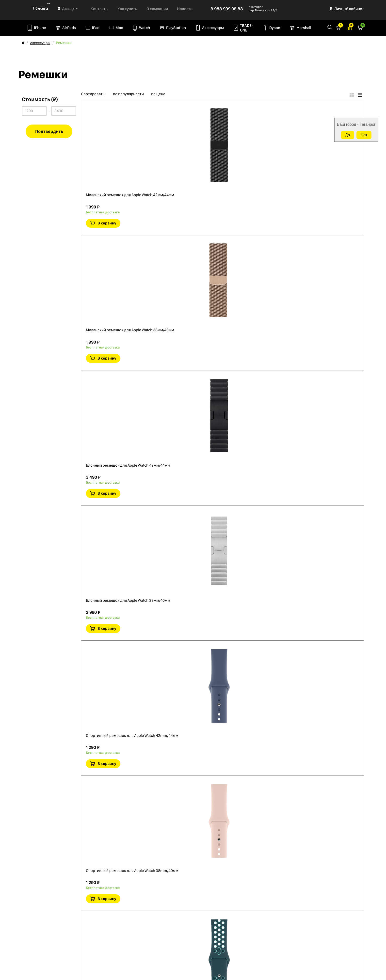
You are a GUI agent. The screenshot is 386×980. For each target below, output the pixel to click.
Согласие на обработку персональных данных (53, 934)
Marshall (304, 28)
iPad (96, 28)
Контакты (99, 9)
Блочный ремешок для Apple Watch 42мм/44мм (191, 258)
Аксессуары (213, 28)
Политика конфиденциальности (48, 917)
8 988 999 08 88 (227, 9)
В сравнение (336, 213)
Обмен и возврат (36, 943)
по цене (158, 94)
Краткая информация (324, 136)
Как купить (127, 9)
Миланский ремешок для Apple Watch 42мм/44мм (193, 110)
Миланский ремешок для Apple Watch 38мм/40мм (193, 187)
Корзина (360, 27)
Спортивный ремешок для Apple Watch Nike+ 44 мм (194, 574)
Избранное (338, 27)
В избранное (313, 136)
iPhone (40, 28)
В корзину (329, 121)
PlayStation (176, 28)
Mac (119, 28)
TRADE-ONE (247, 28)
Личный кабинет (349, 9)
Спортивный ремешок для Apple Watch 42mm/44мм (195, 420)
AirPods (69, 28)
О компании (157, 9)
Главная (23, 43)
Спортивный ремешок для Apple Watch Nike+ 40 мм (194, 651)
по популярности (128, 94)
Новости (185, 9)
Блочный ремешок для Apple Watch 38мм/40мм (191, 335)
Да (348, 135)
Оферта (28, 924)
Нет (364, 135)
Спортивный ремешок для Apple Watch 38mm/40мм (195, 497)
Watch (145, 28)
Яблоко (40, 9)
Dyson (275, 28)
